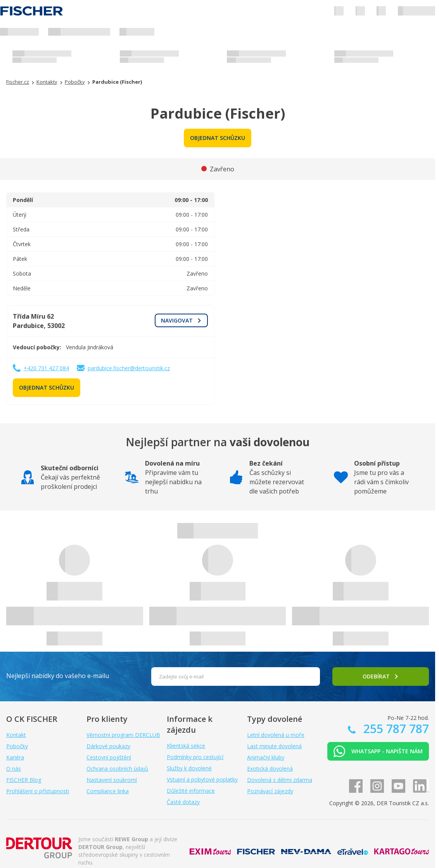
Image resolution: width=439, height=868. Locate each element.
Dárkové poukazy (108, 746)
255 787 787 (395, 729)
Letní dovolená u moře (276, 735)
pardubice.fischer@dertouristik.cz (129, 368)
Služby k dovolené (189, 768)
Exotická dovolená (270, 769)
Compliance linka (108, 791)
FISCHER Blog (24, 780)
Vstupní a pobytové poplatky (202, 779)
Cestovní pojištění (109, 757)
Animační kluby (266, 757)
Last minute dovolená (274, 746)
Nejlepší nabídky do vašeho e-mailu (58, 676)
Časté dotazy (183, 802)
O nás (14, 769)
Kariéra (15, 757)
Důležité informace (191, 791)
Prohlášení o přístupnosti (38, 791)
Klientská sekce (186, 746)
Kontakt (16, 735)
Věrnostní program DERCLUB (123, 735)
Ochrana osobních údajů (117, 769)
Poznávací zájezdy (270, 791)
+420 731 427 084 (46, 368)
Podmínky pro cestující (195, 757)
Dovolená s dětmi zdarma (280, 780)
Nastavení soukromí (112, 780)
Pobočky (17, 746)
